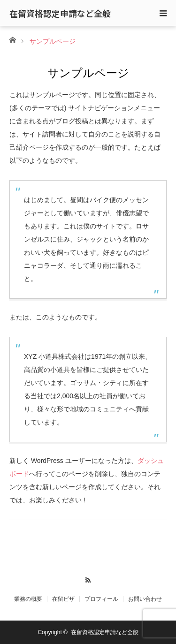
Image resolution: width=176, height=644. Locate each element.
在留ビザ (63, 599)
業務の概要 (28, 599)
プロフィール (101, 599)
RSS (88, 579)
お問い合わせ (145, 599)
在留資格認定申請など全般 (60, 13)
